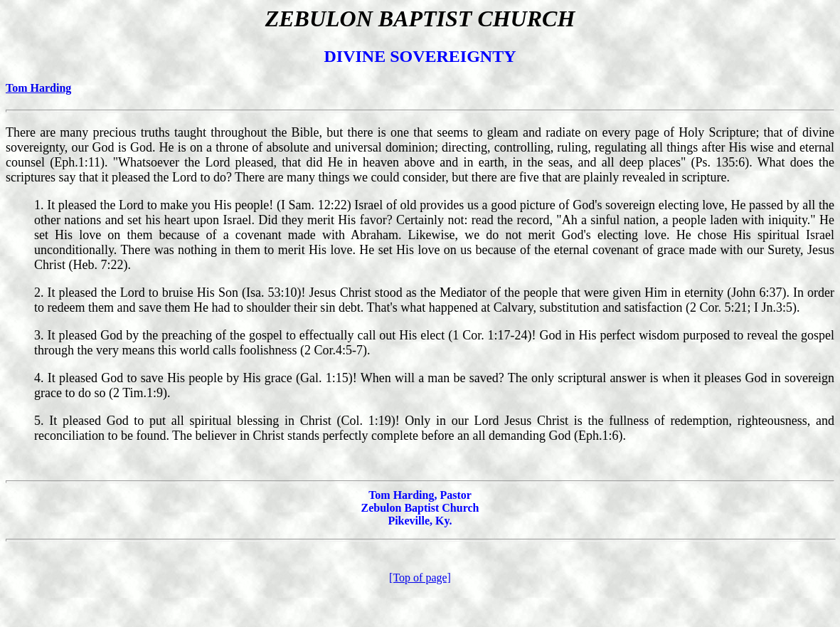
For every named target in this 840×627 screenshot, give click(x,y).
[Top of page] (420, 578)
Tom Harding (38, 88)
